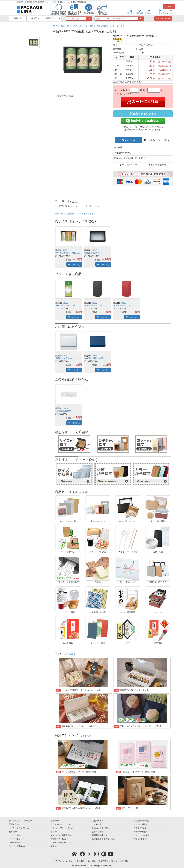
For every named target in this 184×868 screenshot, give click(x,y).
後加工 (35, 18)
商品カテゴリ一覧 (141, 821)
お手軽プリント (53, 18)
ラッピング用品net (17, 846)
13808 (123, 303)
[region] (113, 26)
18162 (65, 408)
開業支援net (14, 824)
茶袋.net (54, 832)
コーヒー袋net (15, 843)
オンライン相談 (140, 824)
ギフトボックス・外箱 (83, 26)
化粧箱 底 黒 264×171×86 (95, 253)
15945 (94, 250)
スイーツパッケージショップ (63, 843)
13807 (94, 303)
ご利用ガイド (98, 821)
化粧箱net (13, 832)
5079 (65, 250)
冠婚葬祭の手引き (100, 835)
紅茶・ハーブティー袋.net (62, 828)
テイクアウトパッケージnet (21, 821)
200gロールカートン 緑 (65, 306)
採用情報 (124, 861)
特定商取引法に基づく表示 (103, 839)
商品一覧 (18, 18)
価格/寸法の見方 (158, 165)
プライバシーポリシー (64, 861)
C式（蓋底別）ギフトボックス (110, 26)
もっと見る (70, 654)
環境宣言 (102, 861)
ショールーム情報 (141, 835)
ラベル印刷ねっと (17, 839)
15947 (65, 356)
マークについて (129, 165)
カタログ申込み (140, 828)
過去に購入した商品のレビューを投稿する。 (75, 213)
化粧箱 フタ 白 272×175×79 (67, 358)
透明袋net (55, 821)
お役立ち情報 (98, 832)
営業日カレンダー (141, 839)
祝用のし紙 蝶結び (63, 411)
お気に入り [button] (130, 140)
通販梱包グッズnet (58, 839)
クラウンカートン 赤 (122, 306)
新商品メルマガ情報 (101, 828)
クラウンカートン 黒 (93, 306)
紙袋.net (54, 846)
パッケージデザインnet (19, 828)
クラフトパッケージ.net (61, 824)
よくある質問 (98, 824)
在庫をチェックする (143, 114)
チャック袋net (15, 835)
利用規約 (81, 861)
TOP (55, 26)
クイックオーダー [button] (163, 19)
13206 (65, 303)
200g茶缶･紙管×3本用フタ (95, 358)
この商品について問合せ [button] (158, 140)
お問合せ (113, 861)
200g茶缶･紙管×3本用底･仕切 (68, 253)
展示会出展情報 (140, 832)
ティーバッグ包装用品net (61, 835)
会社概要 (92, 861)
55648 (94, 356)
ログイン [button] (169, 7)
